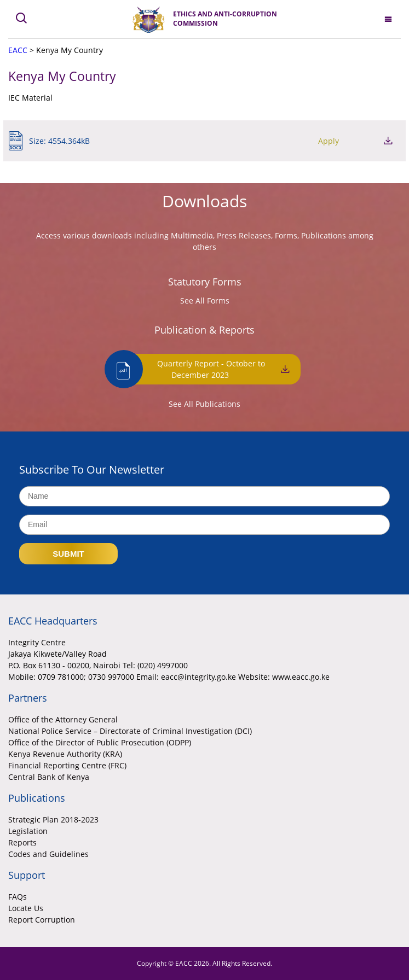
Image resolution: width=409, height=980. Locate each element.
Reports (22, 842)
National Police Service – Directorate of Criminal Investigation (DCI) (130, 731)
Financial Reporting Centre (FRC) (67, 765)
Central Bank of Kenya (49, 777)
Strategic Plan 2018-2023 (53, 819)
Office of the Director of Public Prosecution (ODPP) (100, 742)
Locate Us (26, 908)
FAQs (18, 897)
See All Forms (205, 301)
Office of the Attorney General (63, 719)
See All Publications (204, 404)
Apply (329, 141)
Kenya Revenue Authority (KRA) (65, 754)
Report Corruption (42, 920)
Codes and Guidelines (48, 854)
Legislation (28, 831)
